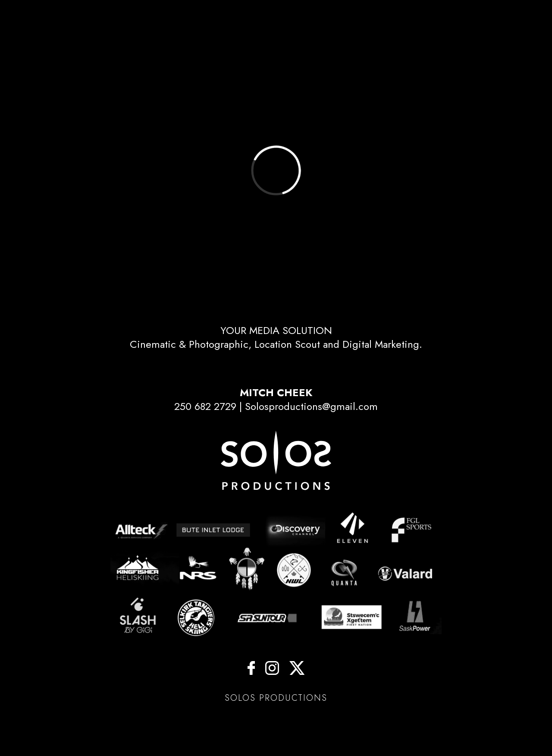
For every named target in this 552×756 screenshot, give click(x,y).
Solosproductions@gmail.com (311, 406)
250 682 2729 (205, 406)
